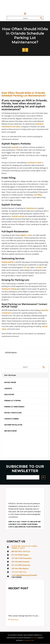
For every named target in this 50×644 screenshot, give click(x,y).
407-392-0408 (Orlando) (20, 562)
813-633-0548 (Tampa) (20, 555)
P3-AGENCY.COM (29, 640)
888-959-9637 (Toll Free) (21, 552)
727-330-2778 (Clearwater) (22, 558)
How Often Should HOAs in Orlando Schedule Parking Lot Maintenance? (24, 94)
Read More (13, 620)
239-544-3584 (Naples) (20, 569)
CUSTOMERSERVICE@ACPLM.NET (25, 575)
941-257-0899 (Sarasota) (21, 565)
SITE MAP (34, 638)
